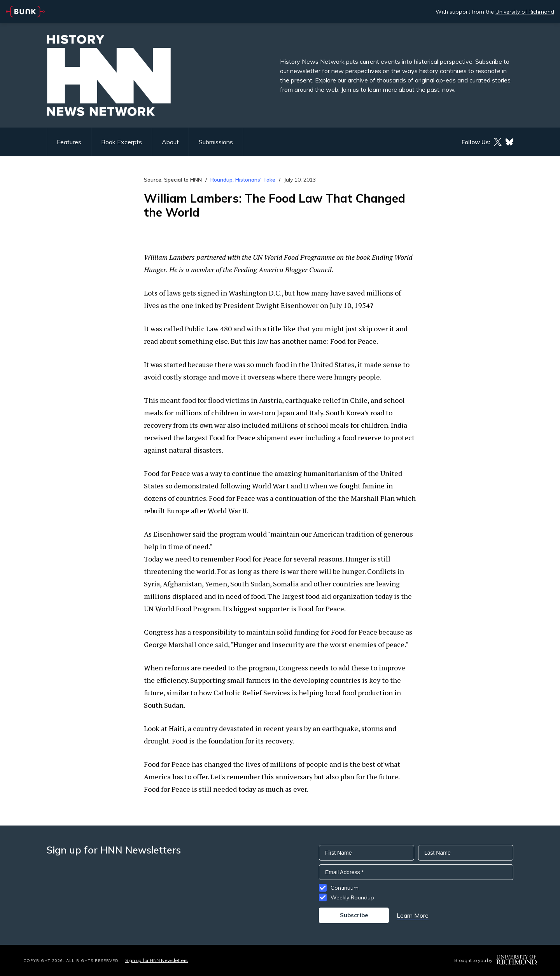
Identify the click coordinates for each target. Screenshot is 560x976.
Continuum (345, 888)
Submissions (216, 142)
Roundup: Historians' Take (243, 180)
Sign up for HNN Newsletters (157, 960)
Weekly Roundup (352, 897)
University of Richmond (525, 12)
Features (69, 142)
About (170, 142)
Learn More (413, 915)
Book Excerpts (122, 142)
